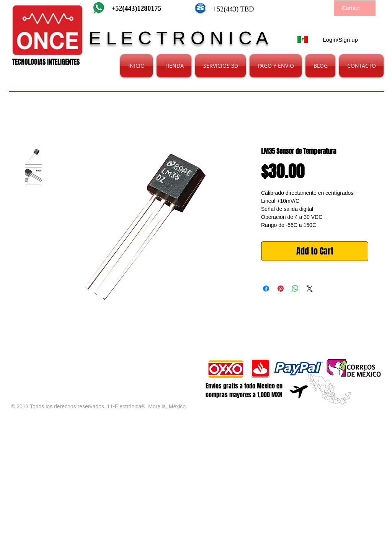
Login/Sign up (340, 40)
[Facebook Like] (101, 362)
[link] (355, 8)
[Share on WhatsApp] (295, 289)
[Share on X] (310, 289)
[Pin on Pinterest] (281, 289)
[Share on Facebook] (266, 289)
